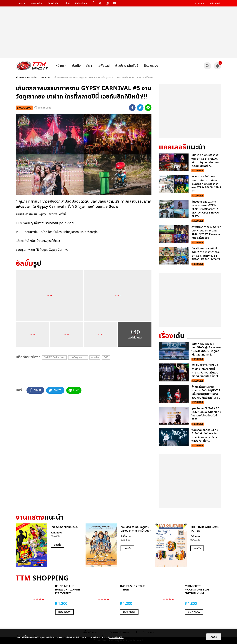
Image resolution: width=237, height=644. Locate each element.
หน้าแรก (22, 3)
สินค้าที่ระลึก (53, 3)
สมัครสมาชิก (216, 3)
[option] (49, 545)
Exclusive (151, 66)
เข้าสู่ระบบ (200, 3)
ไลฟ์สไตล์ (104, 66)
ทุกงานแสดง (37, 3)
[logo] (32, 66)
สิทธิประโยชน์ (81, 3)
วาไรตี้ (67, 3)
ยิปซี (106, 357)
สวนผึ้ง (95, 357)
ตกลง (214, 637)
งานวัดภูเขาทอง (78, 357)
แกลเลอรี (45, 78)
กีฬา (89, 66)
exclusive (32, 78)
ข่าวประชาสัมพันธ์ (127, 66)
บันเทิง (76, 66)
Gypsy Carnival (54, 357)
